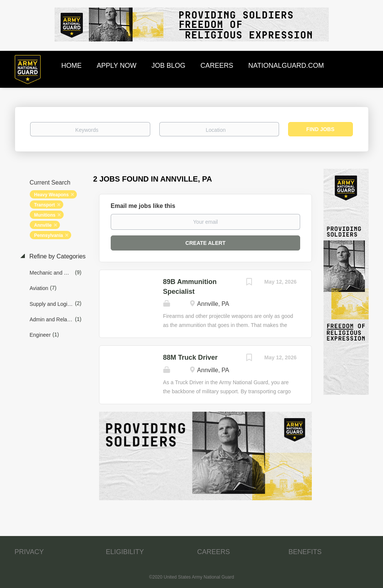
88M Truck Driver (190, 357)
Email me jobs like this (143, 206)
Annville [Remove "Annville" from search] (43, 225)
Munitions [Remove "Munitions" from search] (45, 215)
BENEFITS (305, 552)
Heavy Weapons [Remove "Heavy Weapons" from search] (52, 195)
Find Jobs (320, 129)
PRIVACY (29, 552)
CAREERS (214, 552)
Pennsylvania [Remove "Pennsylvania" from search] (49, 235)
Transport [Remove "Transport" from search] (45, 205)
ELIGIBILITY (125, 552)
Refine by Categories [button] (57, 256)
